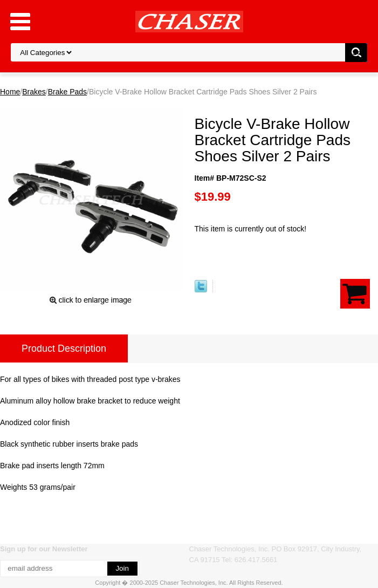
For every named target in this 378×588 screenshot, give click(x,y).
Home (10, 92)
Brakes (34, 92)
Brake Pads (67, 92)
